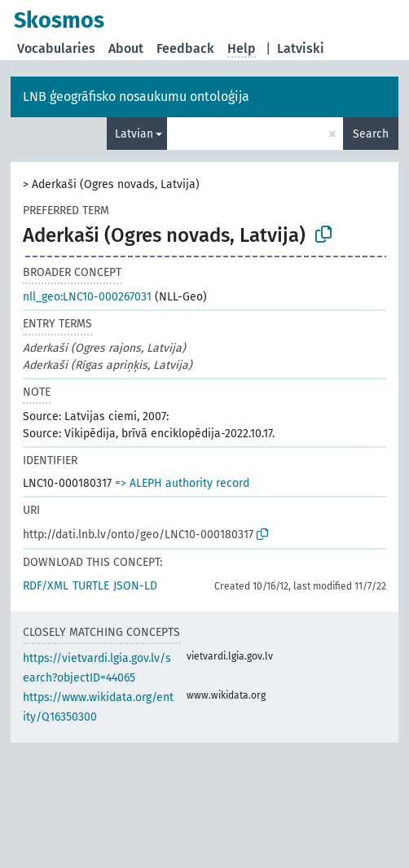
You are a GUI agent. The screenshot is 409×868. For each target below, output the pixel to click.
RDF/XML (46, 586)
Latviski (301, 48)
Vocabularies (56, 48)
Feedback (185, 48)
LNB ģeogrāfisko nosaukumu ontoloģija (136, 96)
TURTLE (91, 586)
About (126, 48)
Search (371, 134)
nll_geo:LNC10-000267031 (87, 297)
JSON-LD (135, 586)
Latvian (134, 134)
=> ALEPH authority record (182, 483)
